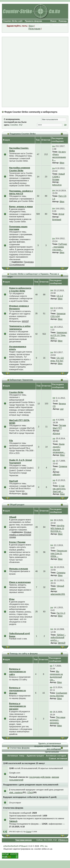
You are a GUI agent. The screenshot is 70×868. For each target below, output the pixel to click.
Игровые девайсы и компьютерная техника (20, 535)
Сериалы (61, 573)
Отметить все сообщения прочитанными (53, 749)
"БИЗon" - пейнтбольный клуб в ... (58, 638)
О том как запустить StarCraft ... (59, 489)
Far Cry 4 (61, 613)
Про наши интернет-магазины (58, 720)
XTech (30, 792)
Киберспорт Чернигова (21, 380)
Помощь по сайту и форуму (24, 654)
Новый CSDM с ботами (59, 177)
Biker (62, 163)
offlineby (57, 474)
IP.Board (23, 846)
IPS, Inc (44, 846)
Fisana (29, 832)
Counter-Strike (16, 392)
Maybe (25, 494)
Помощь (63, 21)
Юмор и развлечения (20, 582)
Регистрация (34, 29)
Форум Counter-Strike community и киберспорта (31, 112)
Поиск (54, 21)
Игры (12, 599)
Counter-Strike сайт (13, 21)
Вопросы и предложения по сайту (17, 672)
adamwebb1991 (58, 594)
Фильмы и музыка (19, 569)
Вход (31, 26)
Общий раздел (17, 505)
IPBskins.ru (63, 840)
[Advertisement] (35, 72)
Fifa (11, 440)
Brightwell (57, 220)
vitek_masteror (16, 792)
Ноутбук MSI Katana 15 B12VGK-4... (57, 528)
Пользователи (60, 25)
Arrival (61, 214)
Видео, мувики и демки (21, 207)
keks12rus (57, 185)
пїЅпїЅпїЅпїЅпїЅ (11, 846)
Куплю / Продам (17, 542)
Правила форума (34, 21)
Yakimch (13, 821)
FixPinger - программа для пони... (60, 247)
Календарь (45, 25)
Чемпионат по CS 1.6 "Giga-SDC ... (59, 335)
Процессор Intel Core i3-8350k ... (59, 553)
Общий (13, 517)
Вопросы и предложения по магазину (17, 706)
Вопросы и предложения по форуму (17, 690)
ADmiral (56, 433)
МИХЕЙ (25, 321)
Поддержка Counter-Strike (23, 134)
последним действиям (40, 777)
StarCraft (13, 481)
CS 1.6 (60, 296)
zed (62, 409)
